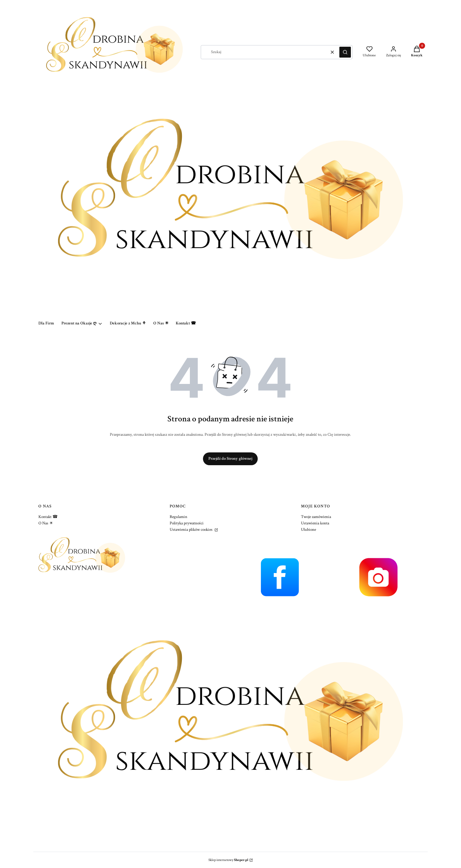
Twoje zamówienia (316, 517)
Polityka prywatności (187, 523)
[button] (345, 52)
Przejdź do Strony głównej (230, 459)
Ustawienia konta (315, 523)
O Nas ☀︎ (46, 523)
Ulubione (308, 530)
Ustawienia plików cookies (192, 530)
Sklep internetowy (228, 860)
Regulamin (178, 517)
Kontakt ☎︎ (48, 517)
